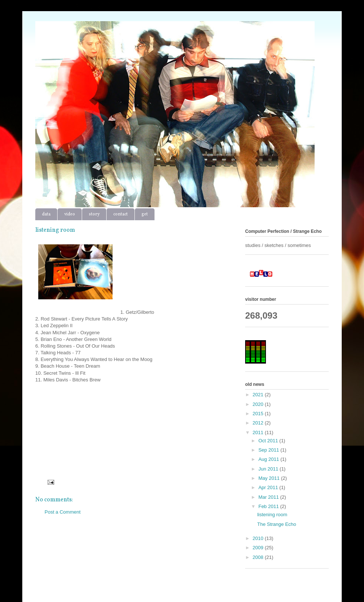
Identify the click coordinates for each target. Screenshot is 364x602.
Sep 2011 (269, 450)
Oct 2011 (269, 441)
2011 (259, 432)
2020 (259, 404)
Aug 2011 (269, 459)
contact (121, 214)
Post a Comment (63, 512)
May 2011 (270, 478)
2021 (259, 395)
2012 (259, 423)
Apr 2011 (269, 487)
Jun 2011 (269, 469)
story (94, 214)
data (46, 214)
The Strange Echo (277, 524)
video (70, 214)
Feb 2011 (269, 506)
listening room (272, 515)
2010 (259, 538)
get (145, 214)
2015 (259, 414)
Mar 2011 (269, 497)
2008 (259, 557)
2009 (259, 548)
